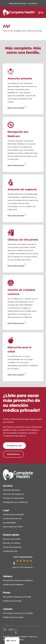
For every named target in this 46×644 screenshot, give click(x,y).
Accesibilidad (9, 523)
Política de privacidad (13, 514)
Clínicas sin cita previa (23, 240)
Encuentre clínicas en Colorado (18, 613)
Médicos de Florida (12, 601)
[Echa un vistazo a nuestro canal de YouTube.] (16, 632)
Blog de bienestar (17, 3)
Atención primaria (20, 79)
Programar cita (14, 446)
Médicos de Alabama (13, 584)
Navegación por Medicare (15, 502)
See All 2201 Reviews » (23, 567)
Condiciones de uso (12, 519)
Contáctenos (13, 454)
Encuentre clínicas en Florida (17, 597)
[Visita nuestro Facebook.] (5, 629)
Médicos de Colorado (13, 617)
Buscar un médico (12, 543)
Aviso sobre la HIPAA (13, 527)
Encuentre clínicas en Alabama (18, 580)
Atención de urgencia (22, 189)
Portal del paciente (12, 547)
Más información (17, 108)
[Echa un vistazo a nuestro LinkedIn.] (10, 629)
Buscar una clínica (12, 539)
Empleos (33, 3)
